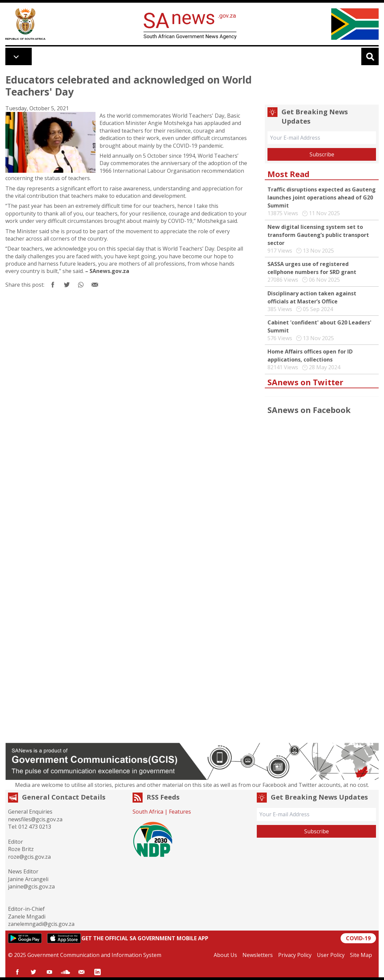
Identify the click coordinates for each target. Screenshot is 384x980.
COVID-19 (358, 938)
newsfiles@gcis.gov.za (35, 819)
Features (180, 812)
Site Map (361, 955)
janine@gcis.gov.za (31, 886)
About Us (225, 955)
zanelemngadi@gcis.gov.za (41, 924)
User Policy (331, 955)
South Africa (148, 812)
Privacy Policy (295, 955)
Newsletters (258, 955)
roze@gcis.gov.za (29, 857)
